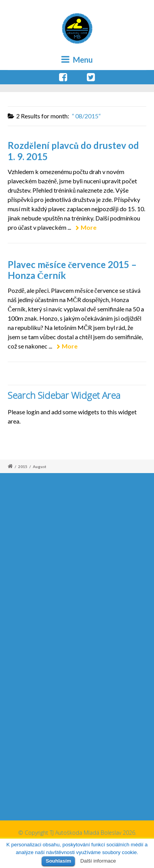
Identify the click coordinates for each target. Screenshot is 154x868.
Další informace (98, 861)
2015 (23, 466)
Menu (77, 60)
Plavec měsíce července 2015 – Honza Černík (72, 270)
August (40, 466)
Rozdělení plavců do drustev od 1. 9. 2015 (73, 151)
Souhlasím (58, 861)
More (89, 227)
